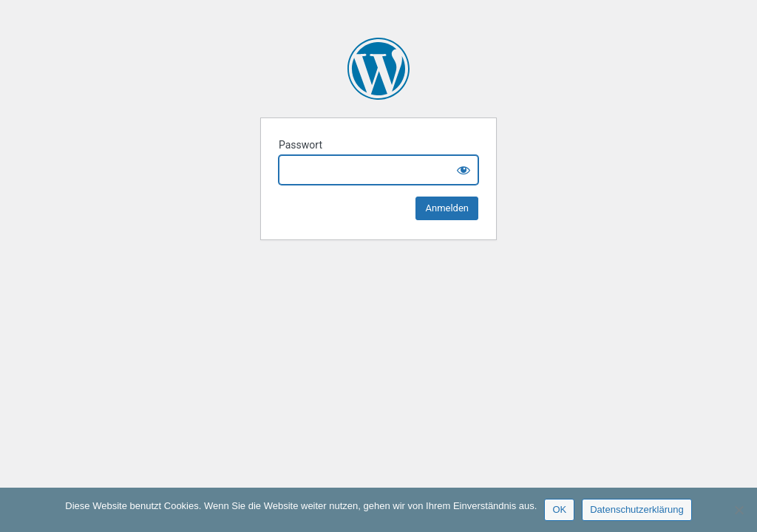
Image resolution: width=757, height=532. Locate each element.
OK (559, 509)
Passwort (301, 145)
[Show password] (464, 170)
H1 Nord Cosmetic (378, 69)
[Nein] (739, 510)
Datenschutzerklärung (637, 509)
